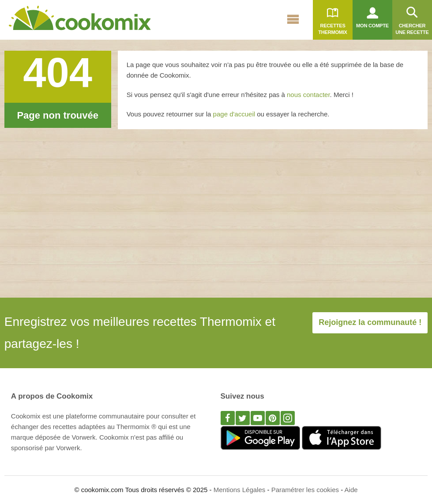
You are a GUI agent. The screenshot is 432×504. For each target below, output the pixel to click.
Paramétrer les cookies (305, 490)
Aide (351, 490)
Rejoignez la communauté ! (370, 322)
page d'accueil (235, 114)
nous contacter (308, 95)
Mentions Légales (240, 490)
